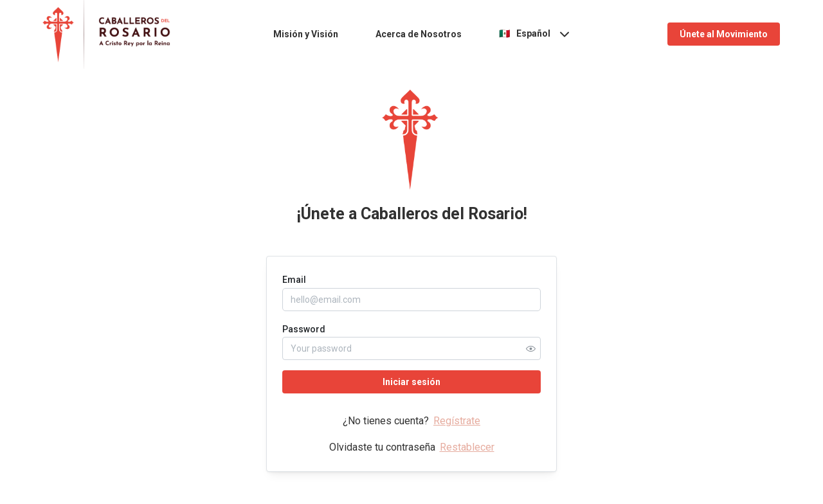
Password (304, 329)
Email (294, 280)
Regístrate (457, 421)
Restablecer (467, 447)
